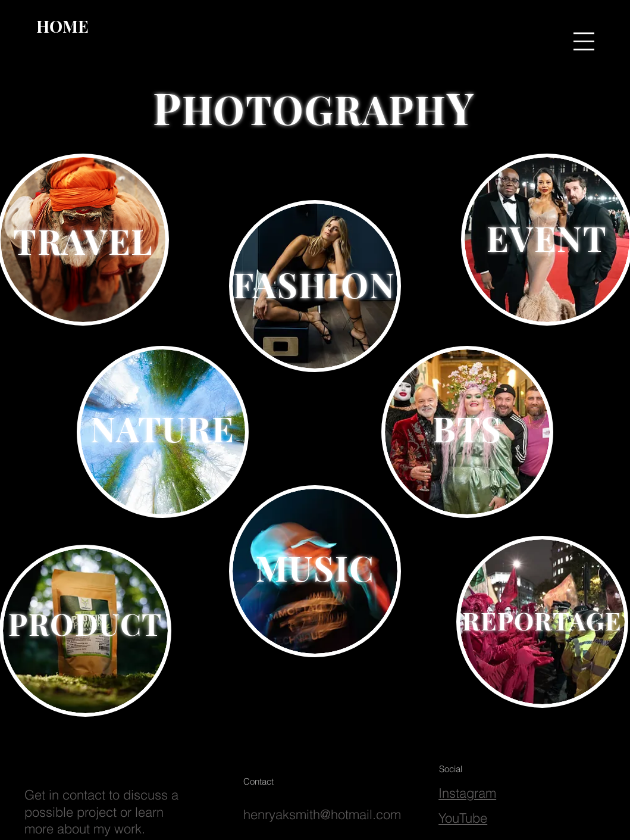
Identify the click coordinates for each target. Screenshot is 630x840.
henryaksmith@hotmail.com (322, 814)
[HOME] (62, 26)
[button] (584, 41)
